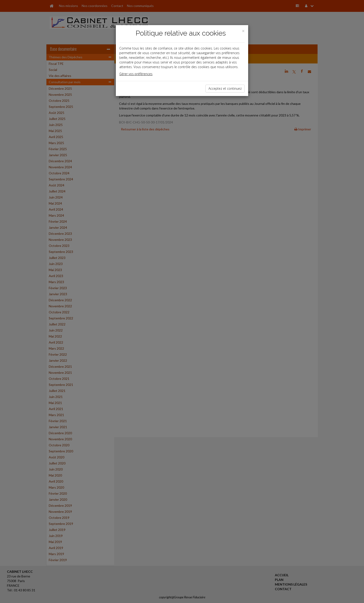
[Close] (243, 31)
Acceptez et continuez (225, 88)
